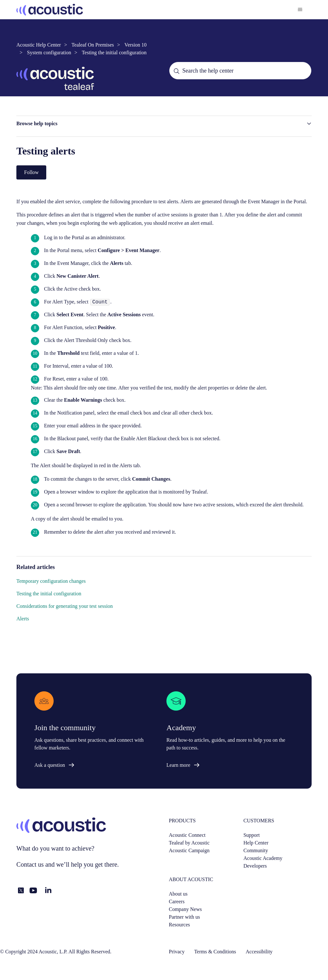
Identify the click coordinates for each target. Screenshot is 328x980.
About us (178, 894)
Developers (255, 866)
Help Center (256, 843)
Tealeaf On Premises (93, 45)
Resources (180, 925)
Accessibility (259, 952)
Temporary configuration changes (51, 581)
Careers (177, 901)
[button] (164, 124)
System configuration (49, 52)
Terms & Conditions (215, 952)
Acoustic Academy (263, 858)
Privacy (177, 952)
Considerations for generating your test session (65, 606)
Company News (186, 909)
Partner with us (185, 917)
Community (256, 850)
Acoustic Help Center (39, 45)
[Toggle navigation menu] (300, 10)
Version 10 (135, 45)
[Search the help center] (240, 71)
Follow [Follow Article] (31, 172)
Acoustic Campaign (189, 850)
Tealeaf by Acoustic (189, 843)
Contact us (30, 864)
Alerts (23, 619)
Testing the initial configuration (114, 52)
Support (252, 835)
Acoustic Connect (187, 835)
